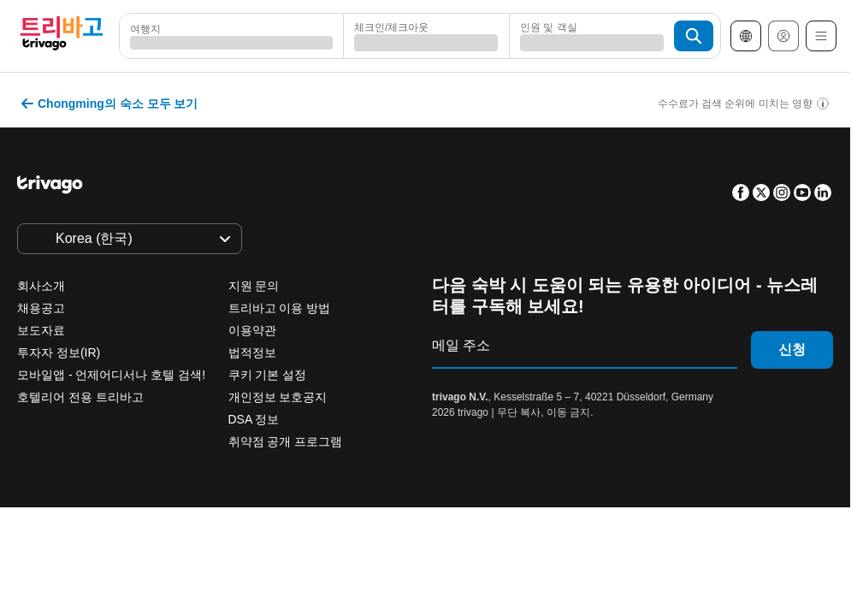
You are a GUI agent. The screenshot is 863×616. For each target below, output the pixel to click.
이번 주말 (377, 405)
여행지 (145, 27)
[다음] (643, 99)
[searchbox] (231, 42)
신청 (792, 349)
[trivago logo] (62, 36)
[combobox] (231, 36)
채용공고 (41, 308)
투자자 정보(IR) (59, 352)
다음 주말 (482, 405)
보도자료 (41, 330)
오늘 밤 (181, 405)
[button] (231, 36)
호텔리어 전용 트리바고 (80, 397)
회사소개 (41, 286)
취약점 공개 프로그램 (286, 441)
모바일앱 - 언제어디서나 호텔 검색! (111, 375)
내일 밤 (276, 405)
